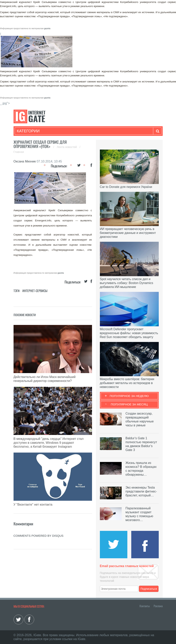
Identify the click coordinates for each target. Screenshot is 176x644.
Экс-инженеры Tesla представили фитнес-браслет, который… (141, 491)
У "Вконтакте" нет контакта (33, 505)
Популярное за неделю (129, 396)
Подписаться (149, 589)
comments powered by (39, 536)
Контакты (145, 606)
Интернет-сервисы (35, 291)
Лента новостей (67, 147)
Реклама (158, 606)
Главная (19, 152)
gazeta (47, 28)
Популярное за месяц (129, 404)
